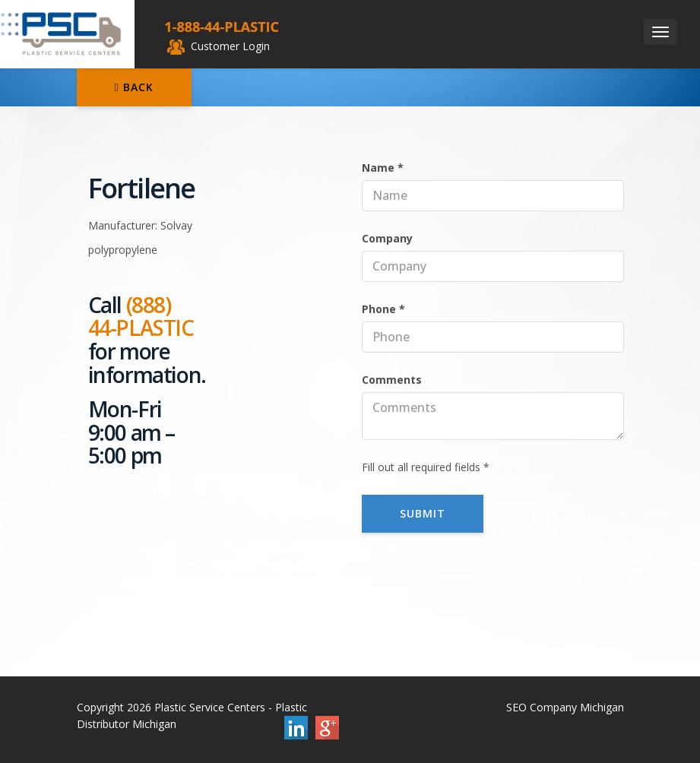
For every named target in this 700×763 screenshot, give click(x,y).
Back (134, 87)
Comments (392, 380)
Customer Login (219, 46)
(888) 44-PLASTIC (141, 317)
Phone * (383, 309)
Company (387, 238)
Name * (383, 168)
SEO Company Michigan (565, 707)
